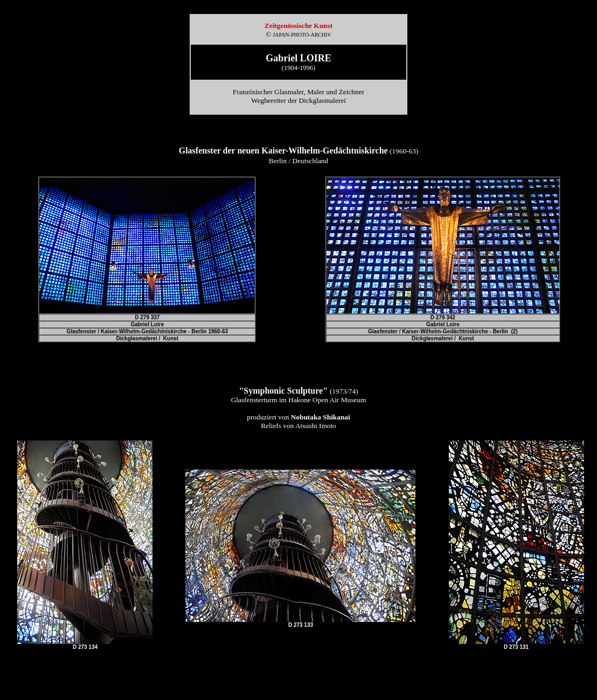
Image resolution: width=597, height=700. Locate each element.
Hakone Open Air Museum (327, 400)
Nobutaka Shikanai (321, 417)
